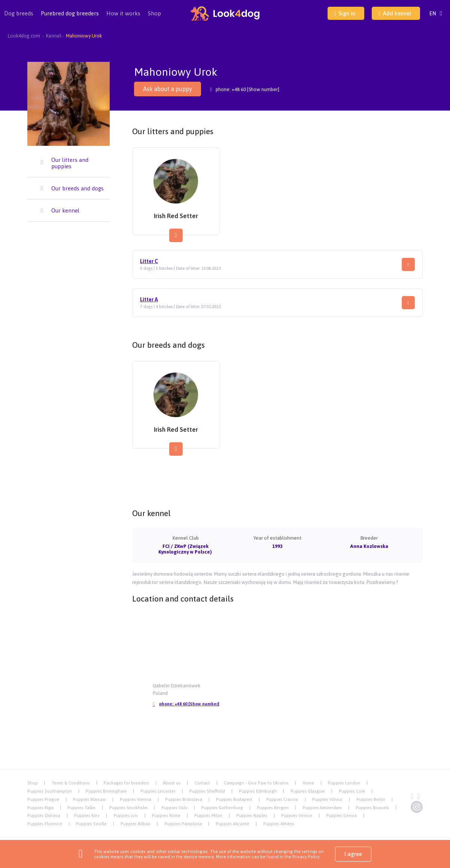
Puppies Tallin (81, 807)
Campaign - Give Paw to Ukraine (256, 783)
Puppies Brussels (372, 807)
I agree (353, 854)
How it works (123, 13)
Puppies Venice (297, 815)
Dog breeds (19, 18)
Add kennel (394, 13)
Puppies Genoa (341, 815)
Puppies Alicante (232, 824)
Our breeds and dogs (77, 188)
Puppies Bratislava (184, 799)
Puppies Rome (166, 815)
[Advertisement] (277, 478)
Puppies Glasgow (308, 791)
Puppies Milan (208, 815)
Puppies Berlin (371, 799)
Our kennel (65, 210)
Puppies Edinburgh (258, 791)
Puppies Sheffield (207, 791)
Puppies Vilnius (327, 799)
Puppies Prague (43, 799)
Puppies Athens (279, 824)
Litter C (149, 261)
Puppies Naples (252, 815)
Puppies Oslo (174, 807)
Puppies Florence (45, 824)
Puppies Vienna (136, 799)
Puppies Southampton (50, 791)
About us (172, 783)
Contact (202, 783)
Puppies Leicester (158, 791)
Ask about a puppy (168, 89)
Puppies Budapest (234, 799)
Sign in (345, 13)
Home (308, 783)
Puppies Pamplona (183, 824)
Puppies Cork (352, 791)
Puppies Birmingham (106, 791)
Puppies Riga (40, 807)
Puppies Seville (91, 824)
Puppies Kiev (87, 815)
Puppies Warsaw (89, 799)
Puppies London (344, 783)
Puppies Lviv (126, 815)
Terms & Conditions (71, 783)
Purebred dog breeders (70, 18)
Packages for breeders (126, 783)
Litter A (149, 299)
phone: (186, 704)
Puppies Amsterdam (322, 807)
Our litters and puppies (70, 163)
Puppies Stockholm (128, 807)
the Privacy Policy (301, 857)
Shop (154, 13)
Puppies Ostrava (44, 815)
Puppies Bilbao (136, 824)
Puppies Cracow (282, 799)
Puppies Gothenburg (222, 807)
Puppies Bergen (273, 807)
